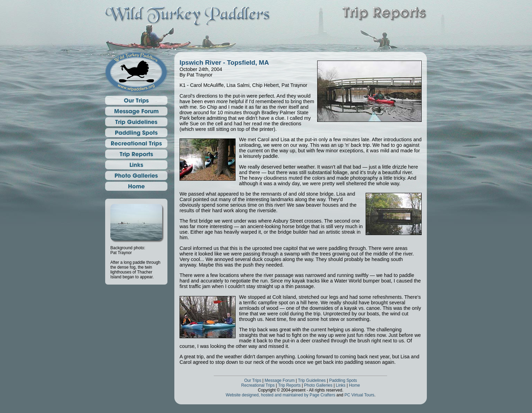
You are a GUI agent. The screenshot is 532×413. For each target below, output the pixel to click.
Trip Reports (290, 385)
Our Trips (253, 380)
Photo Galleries (318, 385)
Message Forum (280, 380)
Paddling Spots (343, 380)
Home (355, 385)
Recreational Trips (258, 385)
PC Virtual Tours (359, 395)
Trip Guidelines (312, 380)
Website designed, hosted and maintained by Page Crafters (281, 395)
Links (341, 385)
